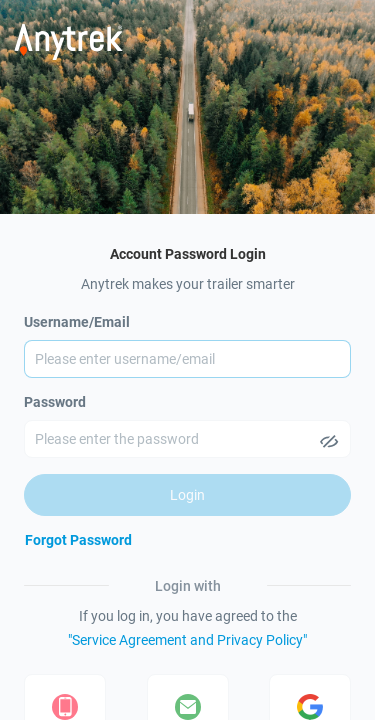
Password (55, 402)
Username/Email (77, 322)
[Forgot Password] (78, 540)
